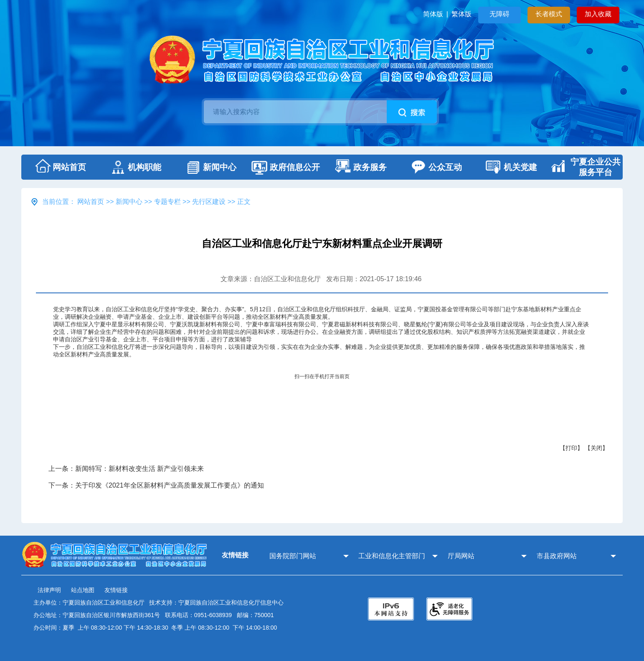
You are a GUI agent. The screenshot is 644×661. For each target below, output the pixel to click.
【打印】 (571, 448)
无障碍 (499, 14)
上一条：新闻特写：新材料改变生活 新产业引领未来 (126, 469)
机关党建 (510, 167)
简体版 (433, 14)
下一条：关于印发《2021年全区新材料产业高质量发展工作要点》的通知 (156, 485)
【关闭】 (596, 448)
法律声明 (49, 590)
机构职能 (134, 167)
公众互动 (435, 167)
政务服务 (360, 167)
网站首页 (59, 167)
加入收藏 (598, 14)
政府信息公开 (284, 167)
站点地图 (83, 590)
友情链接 (116, 590)
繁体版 (461, 14)
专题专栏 (167, 202)
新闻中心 (209, 167)
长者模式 (549, 14)
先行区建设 (209, 202)
